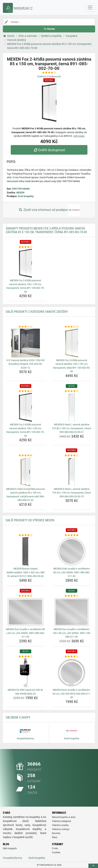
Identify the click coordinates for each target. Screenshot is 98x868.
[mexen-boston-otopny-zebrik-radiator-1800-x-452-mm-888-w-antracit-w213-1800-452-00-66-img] (26, 551)
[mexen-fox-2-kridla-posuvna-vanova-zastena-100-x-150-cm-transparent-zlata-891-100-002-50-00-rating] (72, 327)
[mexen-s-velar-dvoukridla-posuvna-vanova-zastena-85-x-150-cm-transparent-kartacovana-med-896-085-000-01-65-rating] (26, 455)
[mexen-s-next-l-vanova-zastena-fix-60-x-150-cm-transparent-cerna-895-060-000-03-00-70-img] (72, 472)
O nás (55, 848)
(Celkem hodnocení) (49, 76)
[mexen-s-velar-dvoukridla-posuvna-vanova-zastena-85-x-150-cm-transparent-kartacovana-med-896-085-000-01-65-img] (26, 472)
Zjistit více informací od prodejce (49, 210)
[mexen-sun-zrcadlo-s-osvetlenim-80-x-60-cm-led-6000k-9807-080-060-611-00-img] (26, 612)
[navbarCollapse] (90, 8)
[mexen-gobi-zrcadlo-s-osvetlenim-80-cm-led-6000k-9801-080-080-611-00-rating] (72, 535)
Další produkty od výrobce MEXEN (30, 520)
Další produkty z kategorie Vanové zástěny (37, 312)
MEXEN (20, 193)
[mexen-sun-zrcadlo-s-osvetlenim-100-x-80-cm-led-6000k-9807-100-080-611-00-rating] (72, 596)
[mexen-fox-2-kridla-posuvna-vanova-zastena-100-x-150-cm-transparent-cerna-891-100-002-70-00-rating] (26, 247)
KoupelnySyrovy (13, 858)
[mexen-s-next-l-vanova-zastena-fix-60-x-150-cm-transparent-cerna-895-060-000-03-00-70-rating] (72, 455)
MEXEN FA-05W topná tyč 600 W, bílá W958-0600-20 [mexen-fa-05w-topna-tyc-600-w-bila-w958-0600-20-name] (25, 692)
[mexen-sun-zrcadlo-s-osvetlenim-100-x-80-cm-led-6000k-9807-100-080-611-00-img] (72, 612)
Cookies (56, 852)
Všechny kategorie (61, 821)
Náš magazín (10, 848)
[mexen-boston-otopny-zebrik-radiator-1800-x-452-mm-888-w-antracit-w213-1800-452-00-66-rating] (26, 535)
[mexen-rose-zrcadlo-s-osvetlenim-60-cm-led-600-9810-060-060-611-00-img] (72, 673)
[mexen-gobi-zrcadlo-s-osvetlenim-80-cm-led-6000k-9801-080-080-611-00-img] (72, 551)
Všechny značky (60, 825)
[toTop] (93, 866)
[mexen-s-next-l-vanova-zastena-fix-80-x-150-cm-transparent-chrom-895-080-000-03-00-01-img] (72, 407)
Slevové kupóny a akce (64, 817)
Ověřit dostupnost (49, 150)
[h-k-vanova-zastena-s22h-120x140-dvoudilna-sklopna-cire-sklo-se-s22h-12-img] (26, 343)
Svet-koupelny (26, 196)
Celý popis (79, 136)
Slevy (55, 837)
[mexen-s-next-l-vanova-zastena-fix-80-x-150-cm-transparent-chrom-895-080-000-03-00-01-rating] (72, 391)
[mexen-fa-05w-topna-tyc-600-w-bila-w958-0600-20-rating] (26, 657)
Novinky (56, 833)
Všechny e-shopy (61, 829)
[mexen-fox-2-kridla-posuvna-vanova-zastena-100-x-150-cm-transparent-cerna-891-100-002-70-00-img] (26, 263)
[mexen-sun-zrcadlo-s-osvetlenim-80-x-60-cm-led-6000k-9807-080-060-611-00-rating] (26, 596)
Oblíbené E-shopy (18, 717)
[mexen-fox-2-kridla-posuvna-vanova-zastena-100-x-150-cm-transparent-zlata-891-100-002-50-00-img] (72, 343)
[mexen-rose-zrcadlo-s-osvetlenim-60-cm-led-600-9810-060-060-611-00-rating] (72, 657)
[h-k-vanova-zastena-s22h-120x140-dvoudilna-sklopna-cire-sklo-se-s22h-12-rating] (26, 327)
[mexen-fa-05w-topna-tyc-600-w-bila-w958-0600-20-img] (26, 673)
